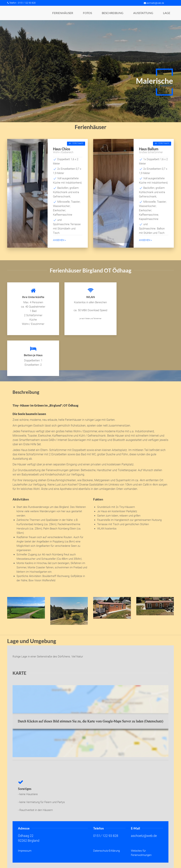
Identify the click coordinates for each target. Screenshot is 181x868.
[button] (63, 13)
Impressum (25, 851)
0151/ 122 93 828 (106, 836)
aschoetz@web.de (154, 3)
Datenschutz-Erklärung (106, 851)
